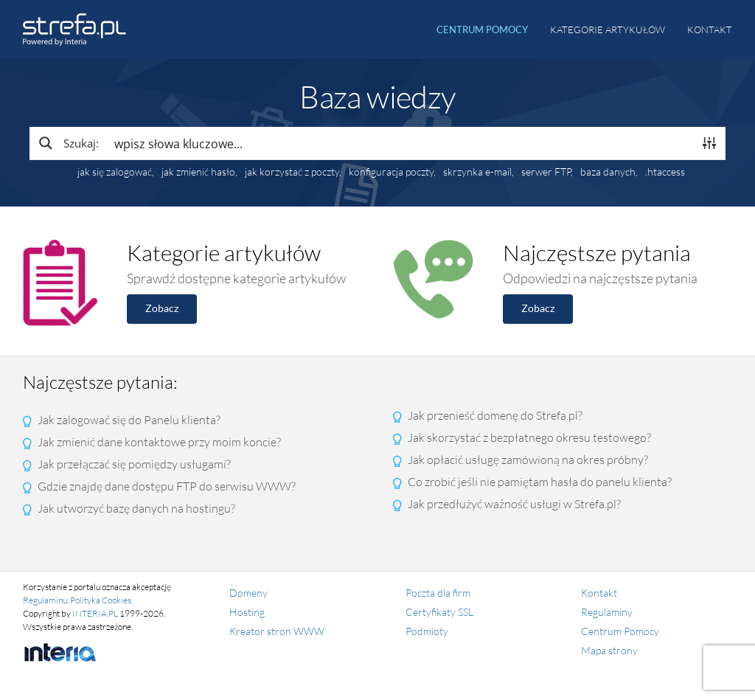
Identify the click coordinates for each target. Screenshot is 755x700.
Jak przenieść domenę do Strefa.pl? (495, 415)
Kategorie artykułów (608, 30)
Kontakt (710, 30)
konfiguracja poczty (391, 172)
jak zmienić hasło (198, 172)
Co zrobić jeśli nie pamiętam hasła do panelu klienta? (540, 482)
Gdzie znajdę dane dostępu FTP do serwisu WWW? (167, 486)
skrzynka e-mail (477, 172)
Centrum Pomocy (620, 631)
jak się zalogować (115, 172)
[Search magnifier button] (68, 143)
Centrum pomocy (482, 30)
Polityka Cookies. (101, 600)
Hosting (247, 612)
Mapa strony (609, 650)
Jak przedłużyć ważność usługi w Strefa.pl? (514, 504)
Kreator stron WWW (277, 631)
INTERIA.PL (95, 613)
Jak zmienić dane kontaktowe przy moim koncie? (159, 442)
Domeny (248, 593)
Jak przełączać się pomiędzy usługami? (134, 464)
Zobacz (162, 308)
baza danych (608, 172)
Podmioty (427, 631)
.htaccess (665, 172)
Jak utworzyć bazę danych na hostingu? (136, 508)
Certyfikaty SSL (439, 612)
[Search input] (400, 143)
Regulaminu (45, 600)
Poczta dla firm (438, 593)
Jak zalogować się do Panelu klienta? (129, 420)
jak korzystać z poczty (292, 172)
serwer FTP (546, 172)
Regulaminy (607, 612)
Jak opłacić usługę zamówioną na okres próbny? (528, 460)
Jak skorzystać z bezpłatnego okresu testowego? (529, 437)
